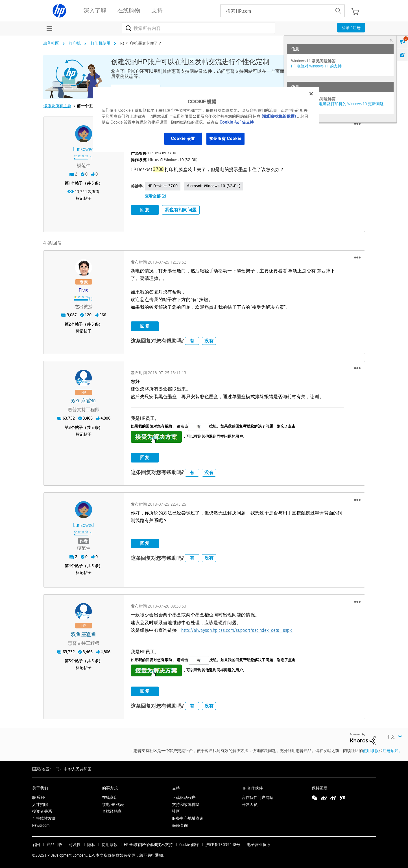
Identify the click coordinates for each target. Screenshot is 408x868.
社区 (176, 810)
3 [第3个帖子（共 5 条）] (70, 426)
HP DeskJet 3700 (163, 186)
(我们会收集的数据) (279, 116)
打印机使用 (101, 43)
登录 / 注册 (351, 28)
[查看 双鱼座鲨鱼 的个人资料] (84, 399)
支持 (176, 787)
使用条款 (371, 749)
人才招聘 (40, 803)
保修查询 (180, 824)
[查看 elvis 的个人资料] (84, 289)
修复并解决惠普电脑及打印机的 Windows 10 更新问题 (337, 104)
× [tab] (391, 40)
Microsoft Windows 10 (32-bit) (213, 186)
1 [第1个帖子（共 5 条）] (70, 183)
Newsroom (41, 824)
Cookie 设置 (183, 139)
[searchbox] (276, 11)
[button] (357, 124)
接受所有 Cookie (226, 139)
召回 (36, 843)
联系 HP (39, 796)
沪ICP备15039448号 (223, 843)
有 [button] (192, 339)
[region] (206, 120)
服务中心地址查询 (188, 817)
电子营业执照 (259, 843)
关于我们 (40, 787)
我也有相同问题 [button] (181, 210)
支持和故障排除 (186, 803)
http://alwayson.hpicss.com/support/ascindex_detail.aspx (237, 629)
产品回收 (54, 843)
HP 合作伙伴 (252, 787)
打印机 (75, 43)
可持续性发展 (44, 817)
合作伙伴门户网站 (258, 796)
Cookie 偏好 (189, 843)
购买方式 (110, 787)
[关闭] (311, 94)
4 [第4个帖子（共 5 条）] (70, 564)
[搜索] (199, 28)
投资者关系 (42, 810)
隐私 (91, 843)
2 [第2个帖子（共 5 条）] (70, 323)
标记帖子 (84, 198)
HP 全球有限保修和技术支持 (148, 843)
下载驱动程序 (184, 796)
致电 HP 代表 (113, 803)
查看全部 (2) (155, 196)
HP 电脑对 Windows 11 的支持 (316, 66)
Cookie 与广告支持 (237, 122)
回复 (145, 210)
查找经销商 (112, 810)
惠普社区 (51, 43)
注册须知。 (392, 749)
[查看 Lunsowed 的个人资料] (84, 149)
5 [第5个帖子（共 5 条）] (70, 659)
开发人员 (250, 803)
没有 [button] (209, 339)
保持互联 (320, 787)
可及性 (75, 843)
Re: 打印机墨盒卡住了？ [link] (141, 43)
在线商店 (110, 796)
